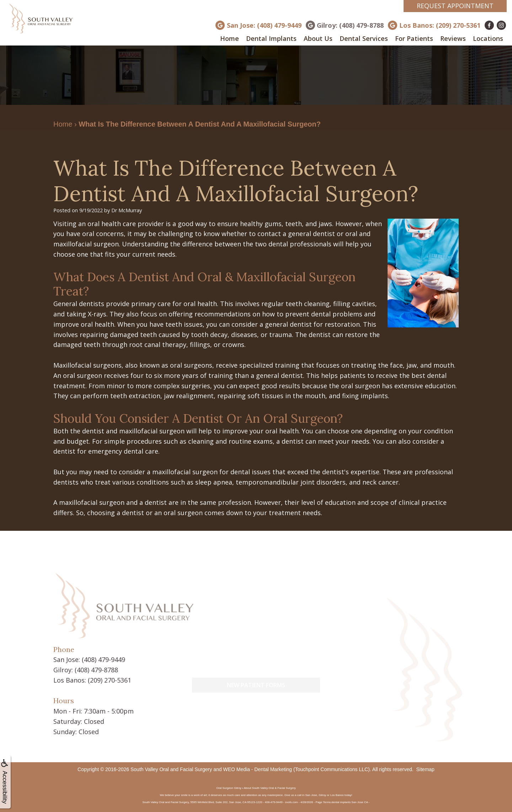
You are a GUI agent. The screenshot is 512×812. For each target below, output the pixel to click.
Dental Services (364, 38)
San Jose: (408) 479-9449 (264, 25)
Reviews (453, 38)
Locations (488, 38)
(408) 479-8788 (96, 670)
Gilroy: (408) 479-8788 (350, 25)
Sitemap (425, 769)
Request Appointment (455, 6)
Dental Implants (271, 38)
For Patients (414, 38)
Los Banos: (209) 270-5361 (440, 25)
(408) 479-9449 (103, 659)
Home (230, 38)
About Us (318, 38)
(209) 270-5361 (110, 680)
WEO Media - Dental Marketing (257, 769)
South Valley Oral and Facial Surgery (171, 769)
